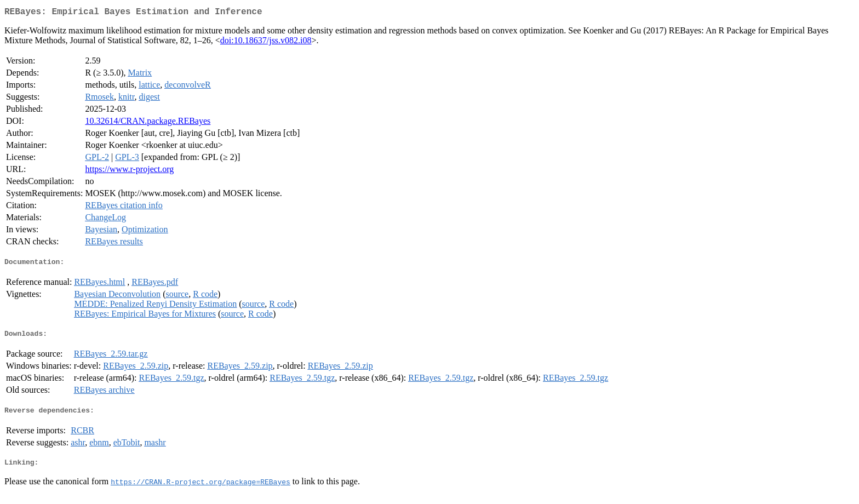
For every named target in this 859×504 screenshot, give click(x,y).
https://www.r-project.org (129, 171)
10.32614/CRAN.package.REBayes (148, 123)
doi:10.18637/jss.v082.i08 (266, 42)
